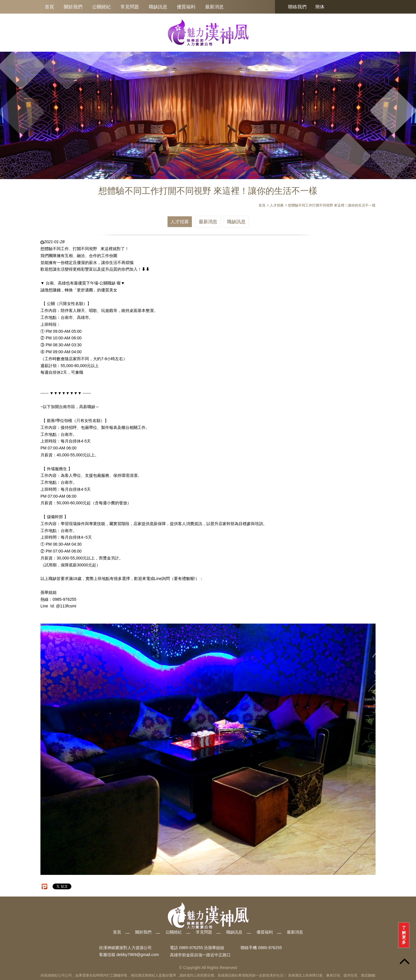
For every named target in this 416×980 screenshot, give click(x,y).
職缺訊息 (158, 7)
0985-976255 (270, 948)
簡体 (320, 7)
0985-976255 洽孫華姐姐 (202, 948)
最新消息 (214, 7)
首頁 (49, 7)
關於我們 (73, 7)
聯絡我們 (297, 7)
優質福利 (186, 7)
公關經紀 (101, 7)
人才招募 (180, 222)
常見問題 (130, 7)
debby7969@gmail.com (138, 955)
